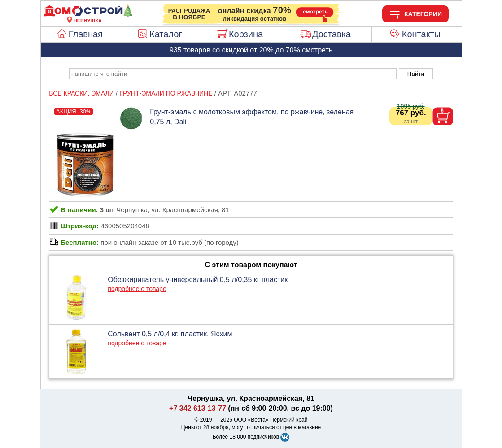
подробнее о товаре (137, 289)
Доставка (332, 34)
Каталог (166, 34)
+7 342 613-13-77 (198, 408)
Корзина (246, 34)
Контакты (421, 34)
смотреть (317, 50)
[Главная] (88, 15)
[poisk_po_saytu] (233, 74)
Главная (86, 34)
